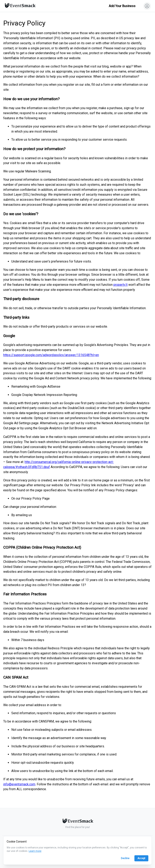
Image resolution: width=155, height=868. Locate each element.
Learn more (35, 851)
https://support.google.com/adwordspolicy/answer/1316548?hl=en (51, 355)
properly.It (120, 285)
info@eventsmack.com (19, 784)
